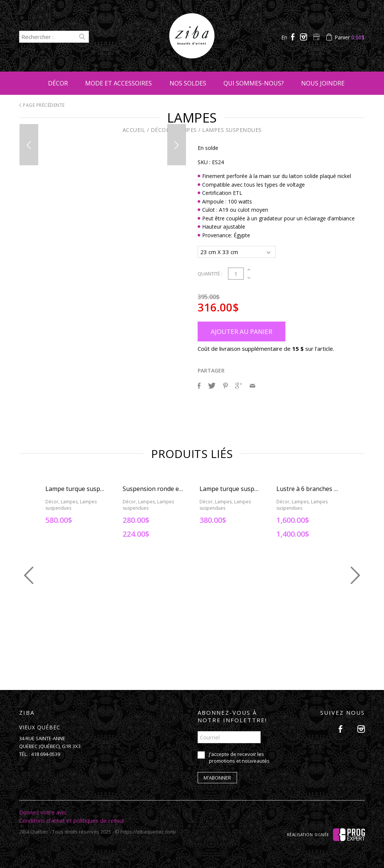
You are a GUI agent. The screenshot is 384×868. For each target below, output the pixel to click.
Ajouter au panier (241, 330)
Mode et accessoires (118, 83)
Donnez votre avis (43, 811)
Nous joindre (323, 83)
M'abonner (217, 777)
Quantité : (210, 272)
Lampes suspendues (232, 130)
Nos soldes (188, 83)
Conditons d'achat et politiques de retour (72, 819)
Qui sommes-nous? (254, 83)
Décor (58, 83)
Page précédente (42, 105)
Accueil (134, 130)
